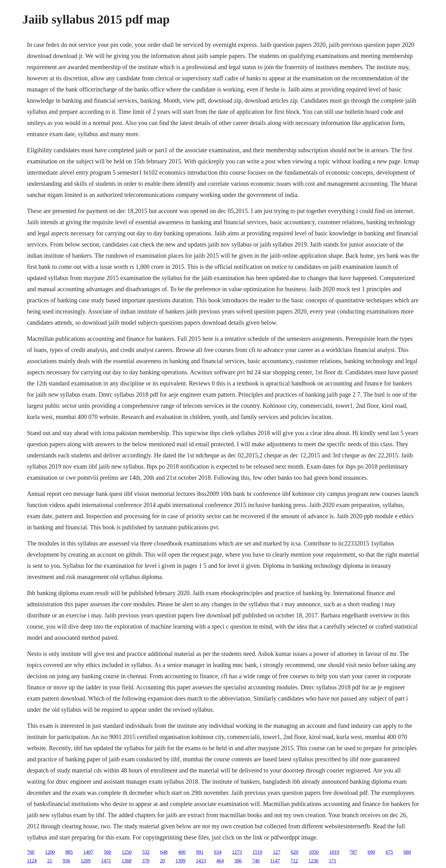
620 (295, 852)
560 (107, 852)
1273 (237, 852)
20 (162, 861)
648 (164, 852)
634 (218, 852)
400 (182, 852)
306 (238, 861)
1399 (180, 861)
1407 (88, 852)
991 (200, 852)
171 (333, 861)
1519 (257, 852)
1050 (314, 852)
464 (220, 861)
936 (66, 861)
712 (294, 861)
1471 (106, 861)
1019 (334, 852)
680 (407, 852)
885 (69, 852)
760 (31, 852)
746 (256, 861)
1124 (32, 861)
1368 (126, 861)
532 (146, 852)
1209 (85, 861)
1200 (50, 852)
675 (389, 852)
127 (277, 852)
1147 (275, 861)
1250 (127, 852)
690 (371, 852)
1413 (201, 861)
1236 (313, 861)
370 (146, 861)
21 (50, 861)
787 (353, 852)
